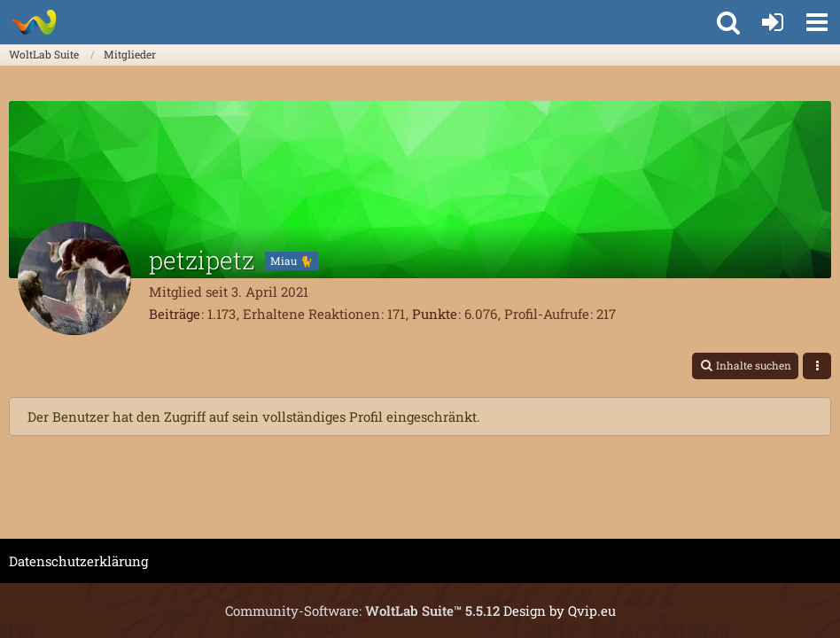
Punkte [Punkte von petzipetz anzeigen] (435, 314)
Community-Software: (362, 611)
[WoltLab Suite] (33, 22)
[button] (817, 22)
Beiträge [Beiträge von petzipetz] (175, 314)
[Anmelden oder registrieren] (773, 22)
